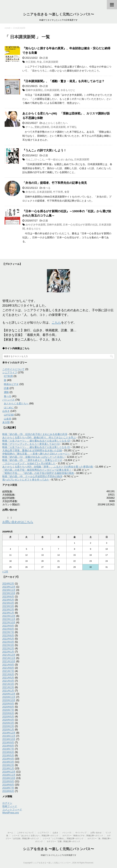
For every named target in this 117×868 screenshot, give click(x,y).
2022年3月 (8, 645)
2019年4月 (8, 759)
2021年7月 (8, 671)
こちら (56, 322)
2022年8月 (8, 629)
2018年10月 (9, 778)
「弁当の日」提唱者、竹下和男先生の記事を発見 (55, 183)
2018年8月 (8, 785)
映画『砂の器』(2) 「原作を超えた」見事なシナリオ (32, 460)
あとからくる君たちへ (55, 123)
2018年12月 (9, 772)
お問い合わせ (96, 833)
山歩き (6, 411)
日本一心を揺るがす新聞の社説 (80, 225)
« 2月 (5, 572)
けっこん (39, 159)
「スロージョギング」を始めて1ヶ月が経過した (29, 463)
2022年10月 (9, 623)
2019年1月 (8, 768)
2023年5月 (8, 600)
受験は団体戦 (42, 127)
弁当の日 (31, 192)
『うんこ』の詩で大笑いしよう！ (44, 150)
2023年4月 (8, 603)
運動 (6, 392)
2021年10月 (9, 661)
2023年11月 (9, 590)
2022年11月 (9, 619)
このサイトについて (13, 369)
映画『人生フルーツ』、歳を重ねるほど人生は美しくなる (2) (36, 441)
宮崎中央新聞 (54, 225)
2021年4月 (8, 681)
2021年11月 (9, 658)
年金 (39, 62)
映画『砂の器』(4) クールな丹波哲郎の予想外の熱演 (32, 476)
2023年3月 (8, 606)
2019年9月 (8, 743)
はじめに (9, 408)
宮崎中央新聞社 (34, 90)
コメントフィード (12, 810)
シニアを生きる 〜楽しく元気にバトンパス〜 (59, 14)
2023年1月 (8, 613)
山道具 (8, 419)
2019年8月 (8, 746)
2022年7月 (8, 632)
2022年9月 (8, 626)
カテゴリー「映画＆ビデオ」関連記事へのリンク (83, 836)
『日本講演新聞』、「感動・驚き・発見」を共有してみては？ (63, 81)
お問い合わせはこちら (18, 522)
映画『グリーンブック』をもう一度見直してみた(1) (31, 444)
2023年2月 (8, 610)
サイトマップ (81, 833)
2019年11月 (9, 736)
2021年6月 (8, 674)
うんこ (29, 159)
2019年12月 (9, 733)
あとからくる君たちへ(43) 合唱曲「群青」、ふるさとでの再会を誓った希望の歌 (48, 467)
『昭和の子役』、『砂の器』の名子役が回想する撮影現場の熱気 (38, 473)
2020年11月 (9, 697)
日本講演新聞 (51, 62)
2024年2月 (8, 584)
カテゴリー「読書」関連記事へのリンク (63, 841)
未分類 (6, 422)
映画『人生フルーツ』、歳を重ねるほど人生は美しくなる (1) (36, 447)
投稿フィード (10, 806)
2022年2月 (8, 648)
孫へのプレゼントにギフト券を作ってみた (26, 480)
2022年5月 (8, 639)
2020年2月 (8, 726)
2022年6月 (8, 635)
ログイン (7, 803)
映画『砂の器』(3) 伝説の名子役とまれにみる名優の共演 (35, 434)
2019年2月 (8, 765)
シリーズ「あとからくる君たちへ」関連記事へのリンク (35, 836)
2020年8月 (8, 707)
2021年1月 (8, 691)
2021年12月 (9, 655)
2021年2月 (8, 687)
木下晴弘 (72, 127)
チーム (29, 127)
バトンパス (8, 400)
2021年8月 (8, 668)
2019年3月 (8, 762)
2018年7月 (8, 788)
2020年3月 (8, 723)
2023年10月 (9, 593)
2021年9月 (8, 665)
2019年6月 (8, 752)
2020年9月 (8, 704)
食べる (47, 188)
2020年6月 (8, 713)
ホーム (10, 833)
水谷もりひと (68, 90)
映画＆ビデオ (11, 384)
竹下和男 (58, 192)
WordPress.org (10, 813)
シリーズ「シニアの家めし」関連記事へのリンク (63, 839)
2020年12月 (9, 694)
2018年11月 (9, 775)
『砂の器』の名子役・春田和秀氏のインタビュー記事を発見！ (37, 470)
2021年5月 (8, 678)
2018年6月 (8, 791)
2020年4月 (8, 720)
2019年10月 (9, 739)
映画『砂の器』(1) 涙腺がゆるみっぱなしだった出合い (33, 457)
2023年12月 (9, 587)
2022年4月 (8, 642)
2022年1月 (8, 652)
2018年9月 (8, 781)
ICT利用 (8, 376)
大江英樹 (31, 62)
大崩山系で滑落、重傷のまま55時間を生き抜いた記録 (32, 450)
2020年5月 (8, 717)
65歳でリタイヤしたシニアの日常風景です (58, 855)
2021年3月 (8, 684)
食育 (67, 192)
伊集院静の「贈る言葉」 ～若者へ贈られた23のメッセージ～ (36, 454)
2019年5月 (8, 755)
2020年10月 (9, 700)
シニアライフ (10, 372)
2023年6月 (8, 597)
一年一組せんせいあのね (59, 159)
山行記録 (9, 415)
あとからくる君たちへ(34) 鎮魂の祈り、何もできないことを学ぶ (39, 437)
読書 (46, 58)
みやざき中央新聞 (36, 225)
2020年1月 (8, 730)
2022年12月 (9, 616)
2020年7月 (8, 710)
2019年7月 (8, 749)
